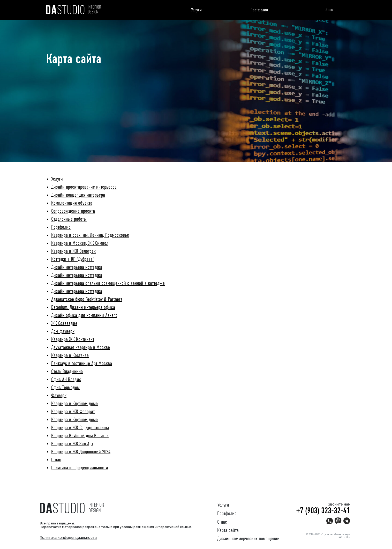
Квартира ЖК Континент (73, 340)
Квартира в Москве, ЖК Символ (80, 243)
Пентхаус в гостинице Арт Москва (82, 364)
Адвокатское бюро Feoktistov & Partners (87, 300)
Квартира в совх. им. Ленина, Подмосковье (90, 235)
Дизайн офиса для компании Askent (84, 316)
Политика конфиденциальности (80, 468)
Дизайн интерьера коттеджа (77, 268)
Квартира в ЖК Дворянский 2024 (81, 452)
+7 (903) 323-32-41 (323, 511)
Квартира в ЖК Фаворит (73, 412)
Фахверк (59, 396)
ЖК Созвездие (64, 324)
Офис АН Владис (66, 380)
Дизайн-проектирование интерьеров (84, 187)
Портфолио (259, 10)
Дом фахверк (63, 332)
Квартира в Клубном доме (74, 404)
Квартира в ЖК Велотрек (73, 251)
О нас (329, 10)
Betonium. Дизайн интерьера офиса (83, 308)
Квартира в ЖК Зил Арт (72, 444)
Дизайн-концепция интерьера (78, 195)
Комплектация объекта (72, 203)
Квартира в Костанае (70, 356)
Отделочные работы (69, 219)
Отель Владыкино (67, 372)
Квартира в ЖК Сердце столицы (80, 428)
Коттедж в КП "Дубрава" (73, 259)
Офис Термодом (65, 388)
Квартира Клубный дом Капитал (80, 436)
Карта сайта (228, 531)
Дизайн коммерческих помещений (248, 539)
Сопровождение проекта (73, 211)
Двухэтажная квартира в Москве (81, 348)
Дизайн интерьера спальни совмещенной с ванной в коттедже (108, 284)
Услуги (196, 10)
